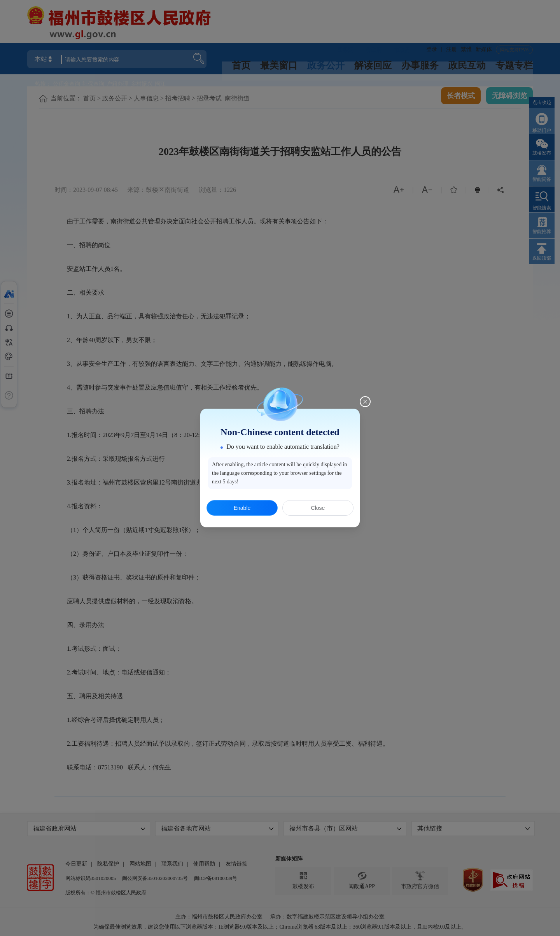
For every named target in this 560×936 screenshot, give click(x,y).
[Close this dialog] (365, 402)
